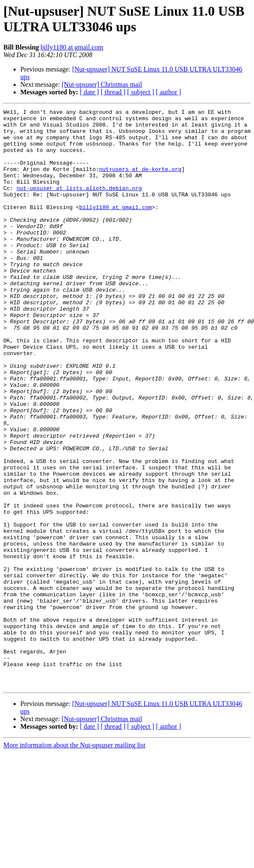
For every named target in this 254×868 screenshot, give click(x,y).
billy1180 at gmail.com (72, 47)
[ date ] (89, 92)
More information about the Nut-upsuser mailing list (74, 861)
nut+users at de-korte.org (140, 182)
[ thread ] (113, 92)
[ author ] (169, 92)
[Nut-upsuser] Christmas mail (102, 84)
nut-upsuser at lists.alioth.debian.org (79, 204)
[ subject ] (141, 92)
